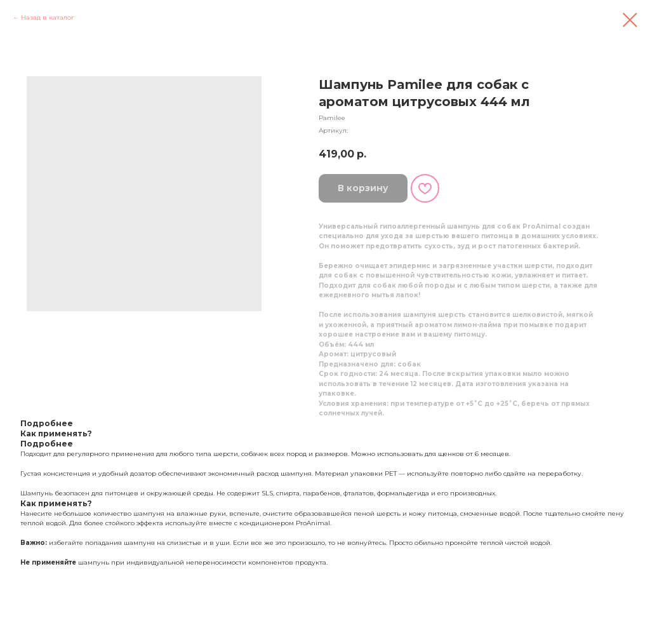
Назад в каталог (48, 17)
